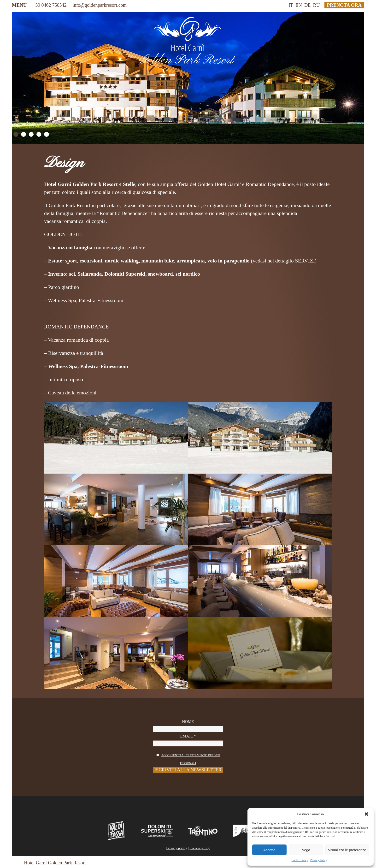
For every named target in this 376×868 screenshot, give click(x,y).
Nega (306, 850)
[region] (188, 78)
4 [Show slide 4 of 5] (39, 134)
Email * (188, 740)
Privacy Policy (319, 860)
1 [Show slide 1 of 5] (16, 134)
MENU (19, 5)
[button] (366, 814)
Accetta (269, 850)
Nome (188, 732)
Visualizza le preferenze (347, 850)
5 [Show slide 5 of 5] (47, 134)
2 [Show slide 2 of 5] (23, 134)
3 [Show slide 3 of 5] (31, 134)
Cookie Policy (300, 860)
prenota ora (344, 5)
